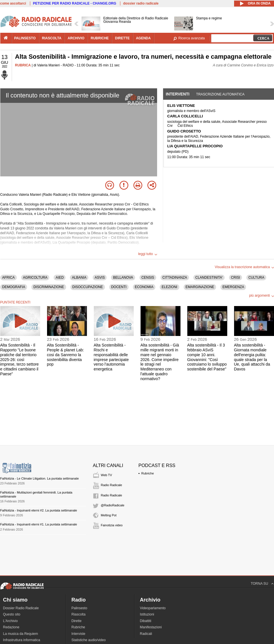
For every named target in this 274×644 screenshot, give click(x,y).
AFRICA (9, 278)
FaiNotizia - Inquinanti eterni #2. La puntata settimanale (39, 510)
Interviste (79, 634)
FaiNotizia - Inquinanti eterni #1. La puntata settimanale (39, 524)
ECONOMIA (144, 287)
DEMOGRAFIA (14, 287)
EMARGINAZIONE (200, 287)
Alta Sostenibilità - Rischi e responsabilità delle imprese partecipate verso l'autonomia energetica (111, 357)
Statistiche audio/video (89, 640)
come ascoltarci (13, 3)
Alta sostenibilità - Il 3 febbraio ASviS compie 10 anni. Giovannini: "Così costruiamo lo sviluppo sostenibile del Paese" (207, 357)
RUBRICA (23, 65)
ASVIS (100, 278)
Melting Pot (109, 515)
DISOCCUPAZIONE (88, 287)
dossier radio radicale (141, 3)
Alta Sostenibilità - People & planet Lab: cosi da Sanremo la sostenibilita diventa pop (66, 355)
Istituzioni (147, 614)
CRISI (236, 278)
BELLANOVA (123, 278)
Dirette (77, 621)
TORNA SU (259, 584)
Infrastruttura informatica (22, 640)
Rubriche (148, 473)
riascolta (52, 38)
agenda (143, 38)
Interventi (178, 94)
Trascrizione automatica (220, 94)
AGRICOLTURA (35, 278)
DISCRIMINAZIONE (49, 287)
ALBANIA (79, 278)
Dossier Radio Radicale (21, 608)
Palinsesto (79, 608)
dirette (122, 38)
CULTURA (256, 278)
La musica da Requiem (21, 634)
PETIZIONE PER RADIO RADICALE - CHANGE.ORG (75, 3)
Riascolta (79, 614)
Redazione (11, 627)
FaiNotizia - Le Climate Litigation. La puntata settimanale (40, 478)
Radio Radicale (112, 485)
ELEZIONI (170, 287)
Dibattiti (146, 621)
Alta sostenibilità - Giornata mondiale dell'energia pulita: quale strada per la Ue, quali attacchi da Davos (252, 357)
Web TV (106, 475)
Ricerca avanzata (192, 38)
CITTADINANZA (175, 278)
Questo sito (12, 614)
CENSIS (148, 278)
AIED (60, 278)
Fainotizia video (112, 525)
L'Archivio (11, 621)
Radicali (146, 634)
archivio (76, 38)
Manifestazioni (151, 627)
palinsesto (25, 38)
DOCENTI (119, 287)
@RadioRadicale (113, 505)
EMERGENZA (233, 287)
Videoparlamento (153, 608)
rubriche (100, 38)
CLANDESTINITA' (209, 278)
